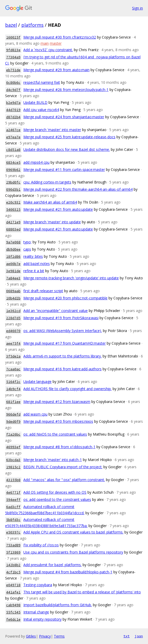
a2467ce (13, 130)
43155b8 (13, 480)
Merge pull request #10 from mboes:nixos (58, 421)
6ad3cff (13, 507)
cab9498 (13, 605)
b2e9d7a (13, 103)
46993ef (13, 447)
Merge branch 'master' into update (52, 222)
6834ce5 (13, 163)
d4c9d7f (13, 90)
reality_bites (33, 256)
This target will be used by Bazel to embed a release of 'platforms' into (82, 592)
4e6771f (13, 493)
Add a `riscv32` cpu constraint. (48, 50)
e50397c (13, 532)
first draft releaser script (43, 291)
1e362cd (13, 311)
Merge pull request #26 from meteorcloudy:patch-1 (66, 90)
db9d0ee (13, 249)
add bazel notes (37, 264)
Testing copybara (38, 585)
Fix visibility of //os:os (41, 545)
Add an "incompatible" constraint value (56, 311)
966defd (13, 414)
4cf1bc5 (13, 572)
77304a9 (13, 57)
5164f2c (13, 382)
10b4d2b (13, 298)
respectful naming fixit (42, 82)
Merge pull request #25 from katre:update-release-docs (69, 137)
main (45, 43)
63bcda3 (13, 460)
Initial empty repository (42, 619)
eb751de (13, 70)
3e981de (13, 271)
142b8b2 (13, 565)
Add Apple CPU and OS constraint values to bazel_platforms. (73, 532)
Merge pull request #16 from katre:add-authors (62, 369)
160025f (13, 37)
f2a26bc (13, 434)
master (56, 43)
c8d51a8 (13, 150)
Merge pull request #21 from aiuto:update (58, 209)
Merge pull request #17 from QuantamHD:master (65, 343)
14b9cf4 (13, 389)
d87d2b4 (13, 117)
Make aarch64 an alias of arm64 (50, 202)
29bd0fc (13, 182)
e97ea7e (13, 137)
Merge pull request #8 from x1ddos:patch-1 (59, 447)
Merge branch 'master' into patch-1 (53, 460)
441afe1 (13, 592)
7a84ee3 (13, 278)
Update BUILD (35, 102)
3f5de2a (13, 356)
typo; (27, 242)
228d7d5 (13, 318)
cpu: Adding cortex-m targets (47, 182)
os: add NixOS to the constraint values (55, 434)
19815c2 (13, 467)
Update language (37, 381)
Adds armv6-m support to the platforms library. (62, 356)
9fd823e (13, 50)
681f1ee (13, 402)
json (139, 636)
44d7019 (13, 110)
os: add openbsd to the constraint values (57, 499)
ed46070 (13, 331)
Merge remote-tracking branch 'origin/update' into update (71, 278)
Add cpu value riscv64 (41, 110)
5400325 (13, 210)
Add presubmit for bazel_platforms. (52, 565)
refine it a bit (34, 271)
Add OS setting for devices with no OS (55, 492)
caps (27, 249)
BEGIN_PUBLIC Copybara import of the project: (63, 467)
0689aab (13, 291)
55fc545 (13, 612)
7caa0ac (13, 369)
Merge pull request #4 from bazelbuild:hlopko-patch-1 (68, 572)
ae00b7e (13, 264)
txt (126, 636)
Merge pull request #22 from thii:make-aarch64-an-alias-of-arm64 (78, 189)
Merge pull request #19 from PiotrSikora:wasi (61, 318)
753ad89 (13, 545)
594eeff (13, 500)
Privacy (45, 636)
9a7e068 (13, 242)
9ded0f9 (13, 422)
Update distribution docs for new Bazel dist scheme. (67, 149)
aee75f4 (13, 343)
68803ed (13, 229)
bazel (11, 25)
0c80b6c (13, 83)
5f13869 (13, 552)
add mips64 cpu (36, 162)
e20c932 (13, 202)
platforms (32, 25)
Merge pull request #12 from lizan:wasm (57, 402)
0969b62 (13, 170)
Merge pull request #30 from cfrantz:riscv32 (60, 37)
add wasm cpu (35, 414)
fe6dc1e (13, 619)
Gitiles (31, 636)
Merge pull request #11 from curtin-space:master (64, 169)
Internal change (36, 612)
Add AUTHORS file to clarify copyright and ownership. (67, 389)
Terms (59, 636)
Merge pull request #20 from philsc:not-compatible (65, 298)
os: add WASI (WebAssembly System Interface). (63, 331)
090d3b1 (13, 190)
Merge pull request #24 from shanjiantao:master (64, 117)
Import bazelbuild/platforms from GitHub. (58, 605)
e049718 (13, 585)
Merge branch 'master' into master (52, 130)
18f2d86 (13, 257)
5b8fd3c (13, 520)
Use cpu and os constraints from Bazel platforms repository (73, 552)
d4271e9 (13, 222)
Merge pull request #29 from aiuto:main (56, 70)
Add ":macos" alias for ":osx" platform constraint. (64, 480)
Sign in (137, 8)
